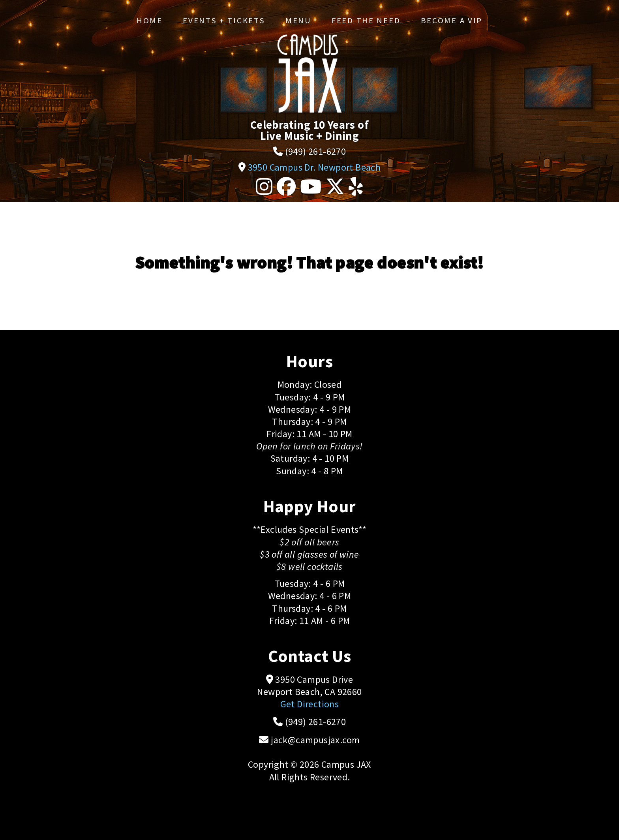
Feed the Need (366, 21)
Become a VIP (452, 21)
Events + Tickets (224, 21)
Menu (298, 21)
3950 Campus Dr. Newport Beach (314, 167)
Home (150, 21)
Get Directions (310, 704)
